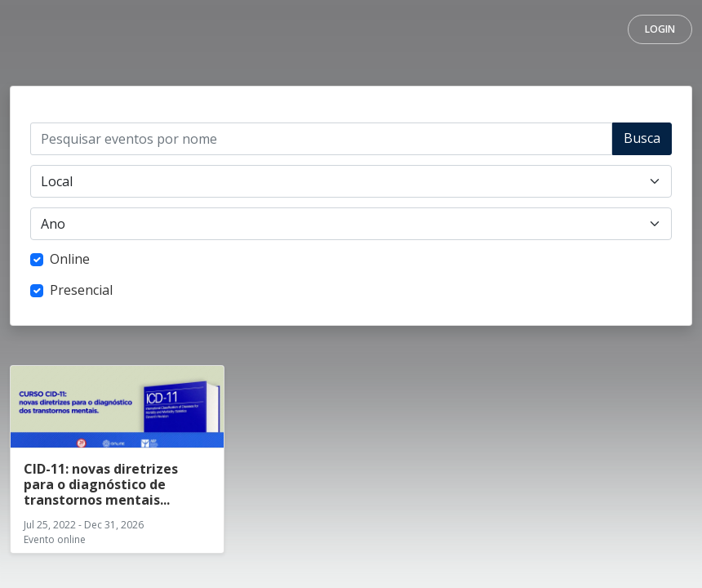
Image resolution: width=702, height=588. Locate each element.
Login (660, 29)
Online (70, 259)
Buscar (642, 142)
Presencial (81, 290)
